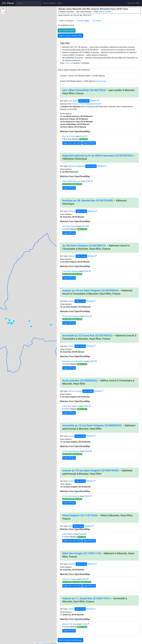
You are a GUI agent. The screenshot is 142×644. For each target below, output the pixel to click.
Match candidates (67, 21)
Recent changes (49, 3)
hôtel (70, 526)
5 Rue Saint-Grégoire (70, 271)
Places (8, 3)
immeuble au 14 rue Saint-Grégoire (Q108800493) (92, 425)
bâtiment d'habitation (77, 166)
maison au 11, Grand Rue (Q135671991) (86, 598)
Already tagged (83, 21)
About (60, 3)
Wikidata (95, 101)
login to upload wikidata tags (70, 36)
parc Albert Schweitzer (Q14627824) (84, 90)
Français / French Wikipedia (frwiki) (86, 104)
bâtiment (72, 211)
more (67, 63)
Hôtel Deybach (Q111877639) (80, 515)
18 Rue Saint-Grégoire (71, 316)
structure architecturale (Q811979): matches (99, 50)
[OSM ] (84, 136)
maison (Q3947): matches (85, 55)
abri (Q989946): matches (100, 59)
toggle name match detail (72, 143)
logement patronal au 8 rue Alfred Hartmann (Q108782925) (98, 156)
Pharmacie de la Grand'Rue (73, 361)
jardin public (73, 101)
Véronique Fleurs (69, 226)
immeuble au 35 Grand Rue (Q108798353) (87, 336)
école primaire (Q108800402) (80, 381)
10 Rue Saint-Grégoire (71, 496)
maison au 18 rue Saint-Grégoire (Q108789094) (91, 290)
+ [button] (3, 9)
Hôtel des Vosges (69, 579)
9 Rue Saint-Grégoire (70, 406)
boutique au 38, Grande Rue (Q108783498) (88, 201)
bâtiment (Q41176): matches (98, 47)
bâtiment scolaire (75, 391)
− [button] (3, 13)
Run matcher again (67, 30)
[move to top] (101, 81)
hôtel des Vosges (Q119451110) (82, 553)
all (72, 63)
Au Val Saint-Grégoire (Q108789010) (84, 246)
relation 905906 (105, 12)
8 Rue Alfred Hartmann (71, 181)
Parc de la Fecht (69, 136)
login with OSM (133, 3)
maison (71, 301)
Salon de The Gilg (69, 624)
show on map (84, 101)
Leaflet (37, 643)
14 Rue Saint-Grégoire (71, 451)
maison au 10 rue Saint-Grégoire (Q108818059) (91, 471)
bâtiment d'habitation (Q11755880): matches (99, 52)
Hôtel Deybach (68, 534)
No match (97, 21)
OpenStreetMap (45, 643)
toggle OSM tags (89, 143)
